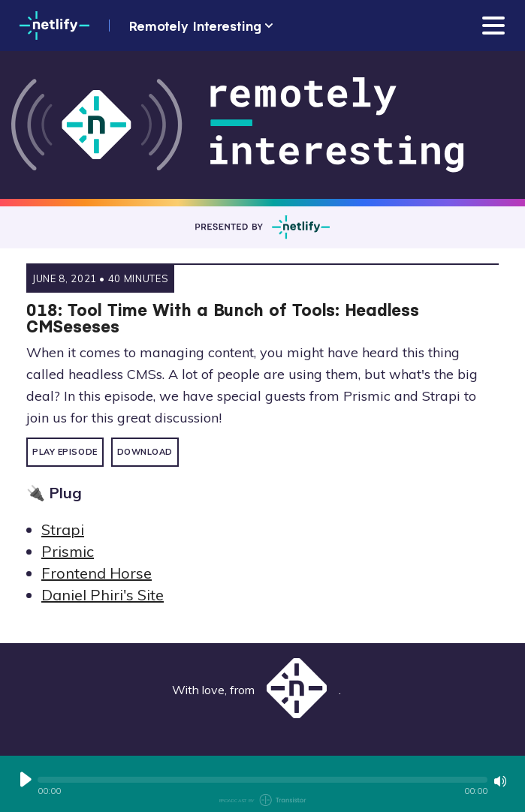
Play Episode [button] (65, 452)
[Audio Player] (262, 784)
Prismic (68, 551)
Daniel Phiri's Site (103, 595)
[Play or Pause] (26, 780)
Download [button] (145, 452)
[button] (262, 780)
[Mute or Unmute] (500, 781)
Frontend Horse (97, 573)
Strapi (63, 529)
